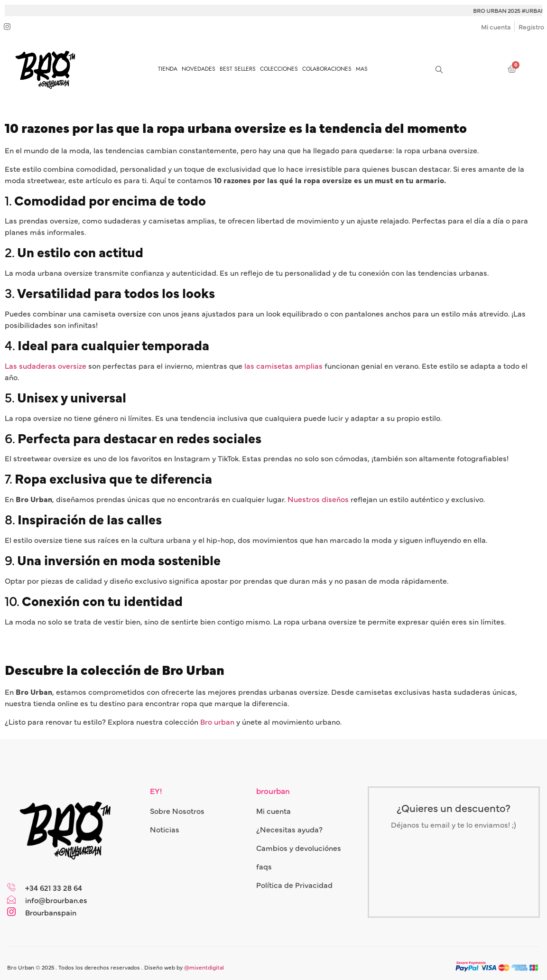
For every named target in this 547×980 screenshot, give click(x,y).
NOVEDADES (199, 69)
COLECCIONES (279, 69)
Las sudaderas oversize (46, 365)
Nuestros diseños (318, 499)
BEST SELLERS (238, 69)
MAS (362, 69)
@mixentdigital (204, 967)
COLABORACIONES (327, 69)
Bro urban (217, 721)
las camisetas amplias (283, 365)
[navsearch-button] (439, 69)
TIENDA (168, 69)
